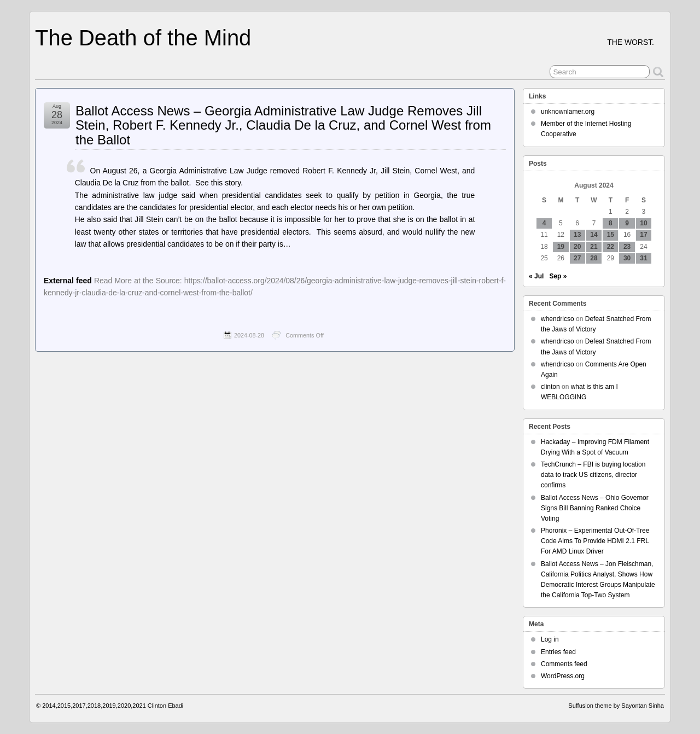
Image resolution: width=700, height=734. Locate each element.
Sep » (558, 276)
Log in (550, 639)
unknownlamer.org (568, 112)
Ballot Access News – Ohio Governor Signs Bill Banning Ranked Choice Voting (595, 508)
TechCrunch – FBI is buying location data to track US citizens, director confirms (593, 475)
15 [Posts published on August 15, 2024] (611, 235)
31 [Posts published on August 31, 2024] (643, 258)
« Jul (536, 276)
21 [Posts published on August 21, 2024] (594, 247)
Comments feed (564, 664)
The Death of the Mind (143, 38)
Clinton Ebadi (165, 706)
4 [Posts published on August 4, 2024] (544, 223)
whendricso (558, 319)
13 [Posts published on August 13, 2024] (577, 235)
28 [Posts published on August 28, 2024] (594, 258)
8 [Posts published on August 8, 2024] (611, 223)
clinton (550, 387)
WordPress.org (563, 676)
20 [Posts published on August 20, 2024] (577, 247)
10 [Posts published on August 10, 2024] (643, 223)
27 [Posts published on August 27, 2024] (577, 258)
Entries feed (558, 652)
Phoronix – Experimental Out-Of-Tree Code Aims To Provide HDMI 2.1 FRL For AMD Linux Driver (595, 541)
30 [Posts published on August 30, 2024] (627, 258)
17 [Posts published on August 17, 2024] (643, 235)
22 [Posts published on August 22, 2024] (611, 247)
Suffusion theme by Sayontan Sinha (616, 706)
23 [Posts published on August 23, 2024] (627, 247)
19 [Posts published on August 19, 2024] (561, 247)
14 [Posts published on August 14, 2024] (594, 235)
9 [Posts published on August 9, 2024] (627, 223)
